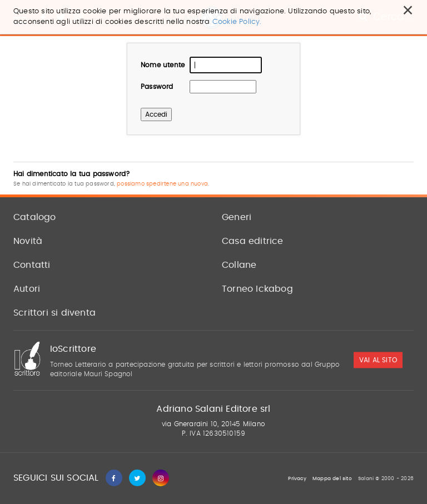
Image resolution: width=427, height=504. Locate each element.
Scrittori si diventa (54, 313)
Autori (27, 289)
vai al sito (378, 360)
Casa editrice (253, 241)
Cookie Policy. (237, 22)
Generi (237, 217)
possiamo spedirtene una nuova (162, 184)
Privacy (297, 479)
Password (157, 87)
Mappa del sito (332, 479)
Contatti (32, 265)
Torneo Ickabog (257, 289)
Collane (239, 265)
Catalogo (35, 217)
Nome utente (163, 65)
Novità (28, 241)
